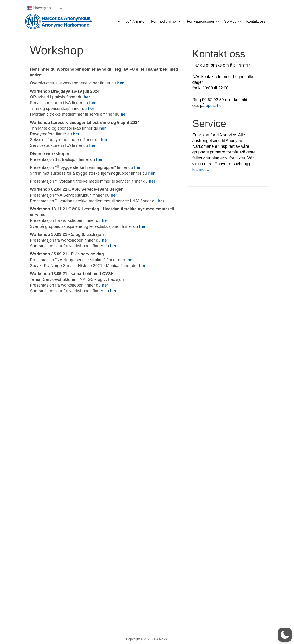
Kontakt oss (256, 21)
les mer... (201, 170)
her (99, 159)
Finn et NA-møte (131, 21)
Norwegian (39, 8)
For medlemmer (164, 21)
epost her (214, 106)
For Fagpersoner (201, 21)
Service (230, 21)
